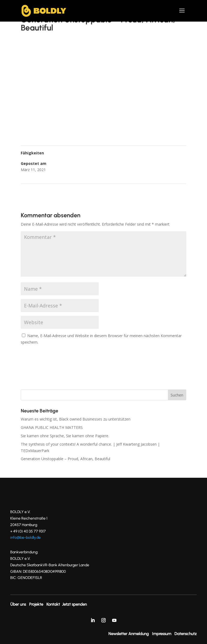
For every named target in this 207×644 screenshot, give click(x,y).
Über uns (18, 604)
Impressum (162, 634)
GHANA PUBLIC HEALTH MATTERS (52, 427)
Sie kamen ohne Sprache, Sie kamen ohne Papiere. (65, 436)
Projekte (36, 604)
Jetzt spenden (74, 604)
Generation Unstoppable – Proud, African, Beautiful (65, 459)
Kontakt (53, 604)
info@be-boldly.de (25, 538)
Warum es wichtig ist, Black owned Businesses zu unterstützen (76, 419)
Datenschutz (186, 634)
